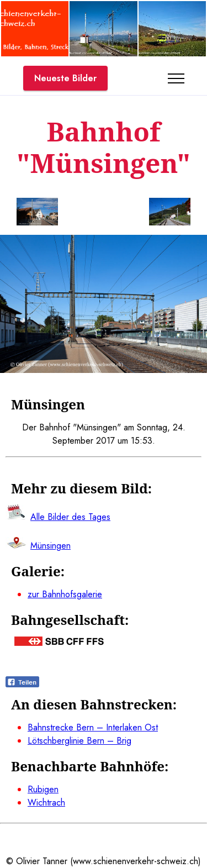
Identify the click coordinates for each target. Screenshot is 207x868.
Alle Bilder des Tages (70, 517)
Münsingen (51, 546)
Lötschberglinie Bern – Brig (79, 741)
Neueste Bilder (65, 78)
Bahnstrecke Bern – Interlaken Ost (93, 727)
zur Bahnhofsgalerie (65, 594)
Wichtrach (46, 803)
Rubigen (43, 789)
